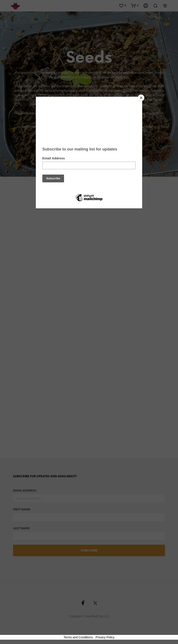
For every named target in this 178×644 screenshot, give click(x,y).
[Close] (141, 98)
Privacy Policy (105, 637)
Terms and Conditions (78, 637)
